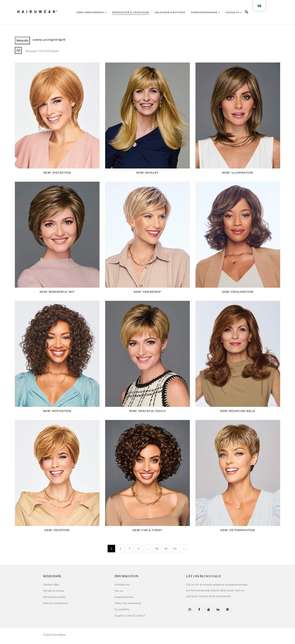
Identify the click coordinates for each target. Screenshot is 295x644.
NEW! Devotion (57, 530)
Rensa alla (22, 40)
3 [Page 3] (130, 549)
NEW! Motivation (57, 411)
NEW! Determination (238, 530)
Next (184, 549)
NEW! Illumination (238, 173)
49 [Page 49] (166, 549)
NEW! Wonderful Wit (57, 292)
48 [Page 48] (157, 549)
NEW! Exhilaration (238, 292)
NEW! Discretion (57, 173)
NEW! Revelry (147, 173)
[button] (247, 13)
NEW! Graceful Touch (147, 411)
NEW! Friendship (147, 292)
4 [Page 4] (139, 549)
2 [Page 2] (121, 549)
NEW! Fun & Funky (147, 530)
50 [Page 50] (175, 549)
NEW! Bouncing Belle (238, 411)
